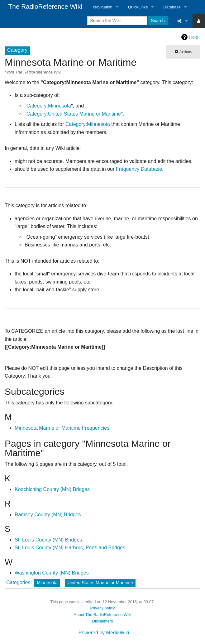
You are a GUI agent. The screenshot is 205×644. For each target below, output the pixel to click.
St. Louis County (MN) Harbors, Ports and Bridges (70, 548)
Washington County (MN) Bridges (52, 573)
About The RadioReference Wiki (103, 615)
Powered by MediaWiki (104, 633)
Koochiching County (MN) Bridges (52, 489)
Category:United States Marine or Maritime (74, 114)
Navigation (103, 7)
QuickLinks (138, 7)
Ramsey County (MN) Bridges (48, 515)
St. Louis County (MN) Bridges (48, 540)
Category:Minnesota (49, 106)
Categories (18, 582)
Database (172, 7)
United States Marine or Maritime (100, 583)
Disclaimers (103, 621)
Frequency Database (139, 169)
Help (194, 37)
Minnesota (47, 583)
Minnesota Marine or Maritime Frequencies (62, 428)
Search (158, 21)
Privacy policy (102, 608)
